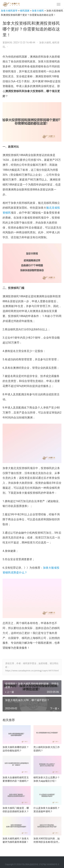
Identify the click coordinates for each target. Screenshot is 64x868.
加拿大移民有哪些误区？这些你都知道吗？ (16, 749)
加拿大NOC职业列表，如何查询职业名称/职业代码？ (47, 840)
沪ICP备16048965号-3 (49, 864)
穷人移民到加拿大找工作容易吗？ (47, 749)
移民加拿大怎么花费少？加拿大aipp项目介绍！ (47, 779)
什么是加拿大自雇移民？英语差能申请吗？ (47, 810)
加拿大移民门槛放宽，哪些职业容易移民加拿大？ (16, 810)
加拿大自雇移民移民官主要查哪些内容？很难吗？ (16, 779)
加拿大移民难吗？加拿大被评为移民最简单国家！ (16, 840)
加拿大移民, (46, 43)
